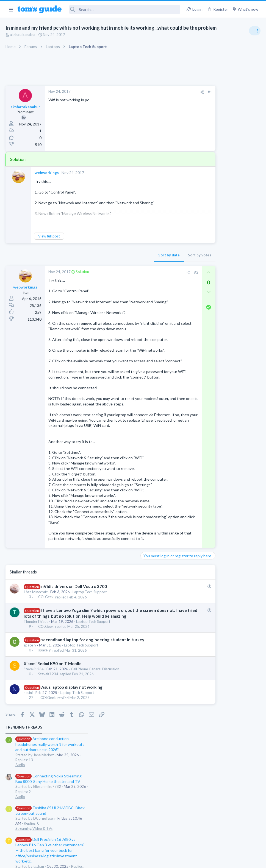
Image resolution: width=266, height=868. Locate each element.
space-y (30, 704)
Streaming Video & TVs (207, 190)
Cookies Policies (112, 860)
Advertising (74, 860)
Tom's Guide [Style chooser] (221, 837)
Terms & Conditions (185, 860)
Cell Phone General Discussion (95, 728)
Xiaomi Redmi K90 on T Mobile (53, 723)
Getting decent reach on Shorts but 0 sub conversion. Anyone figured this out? (224, 254)
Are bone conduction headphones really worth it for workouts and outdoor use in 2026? (222, 106)
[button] (11, 9)
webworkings (47, 173)
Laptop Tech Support (90, 651)
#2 (153, 272)
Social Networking (202, 275)
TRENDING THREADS (196, 88)
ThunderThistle (36, 681)
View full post (49, 236)
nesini (28, 752)
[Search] (125, 9)
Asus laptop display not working (72, 746)
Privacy (147, 860)
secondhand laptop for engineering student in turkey (93, 699)
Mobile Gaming (200, 301)
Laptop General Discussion (209, 237)
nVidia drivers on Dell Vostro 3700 (74, 646)
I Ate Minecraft (36, 651)
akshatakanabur (23, 35)
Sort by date (126, 255)
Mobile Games (210, 286)
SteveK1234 (34, 728)
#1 (167, 92)
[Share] (159, 92)
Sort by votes (157, 255)
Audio (193, 126)
